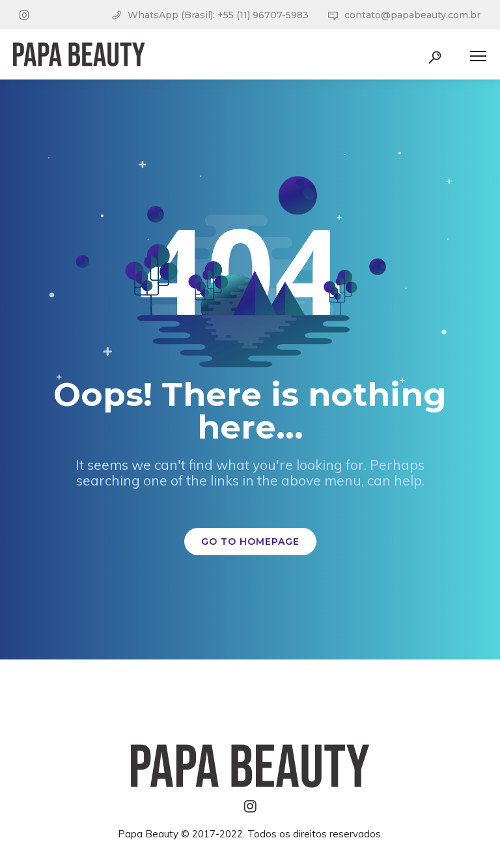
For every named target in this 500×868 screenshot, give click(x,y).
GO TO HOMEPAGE (250, 542)
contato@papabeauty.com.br (412, 15)
